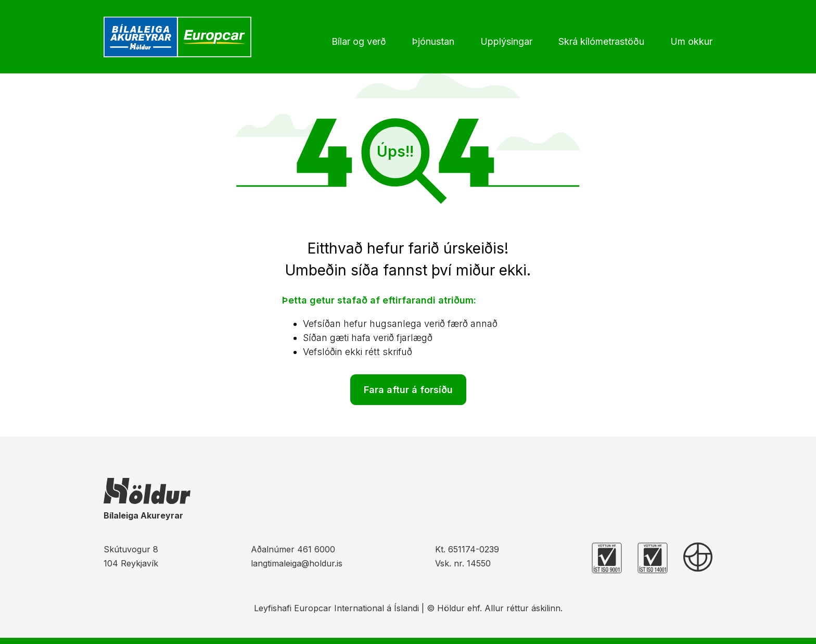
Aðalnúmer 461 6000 (293, 549)
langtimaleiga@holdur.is (297, 563)
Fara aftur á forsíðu (408, 390)
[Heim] (180, 37)
